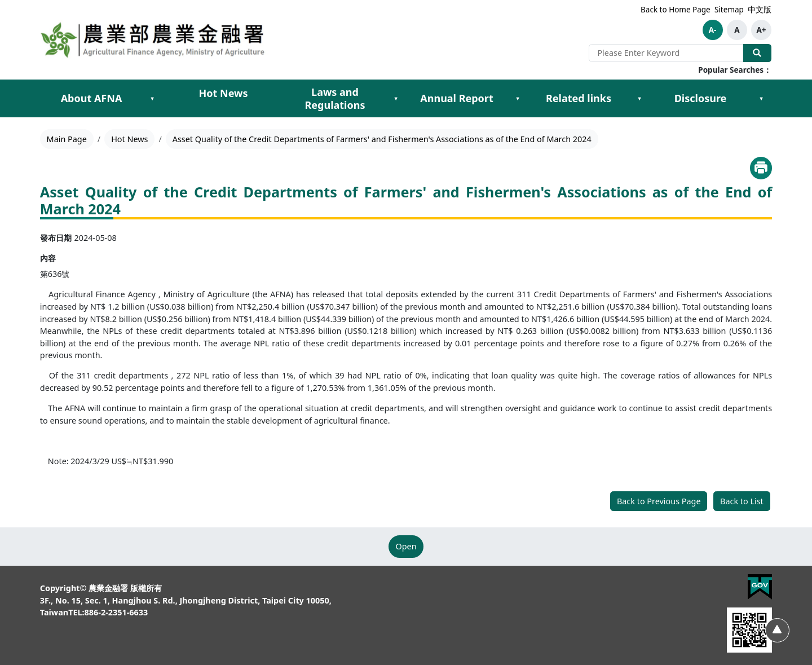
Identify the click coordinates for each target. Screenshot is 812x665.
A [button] (737, 30)
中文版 (760, 10)
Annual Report (456, 98)
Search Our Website (757, 53)
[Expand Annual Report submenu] (518, 99)
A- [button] (713, 30)
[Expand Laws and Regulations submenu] (396, 99)
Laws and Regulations (335, 98)
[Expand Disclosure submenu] (761, 99)
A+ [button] (761, 30)
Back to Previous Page (659, 501)
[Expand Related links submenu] (639, 99)
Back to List (742, 501)
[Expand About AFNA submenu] (152, 99)
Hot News (224, 93)
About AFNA (92, 98)
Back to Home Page (676, 10)
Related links (579, 98)
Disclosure (701, 98)
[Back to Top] (777, 630)
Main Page (67, 139)
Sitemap (729, 10)
